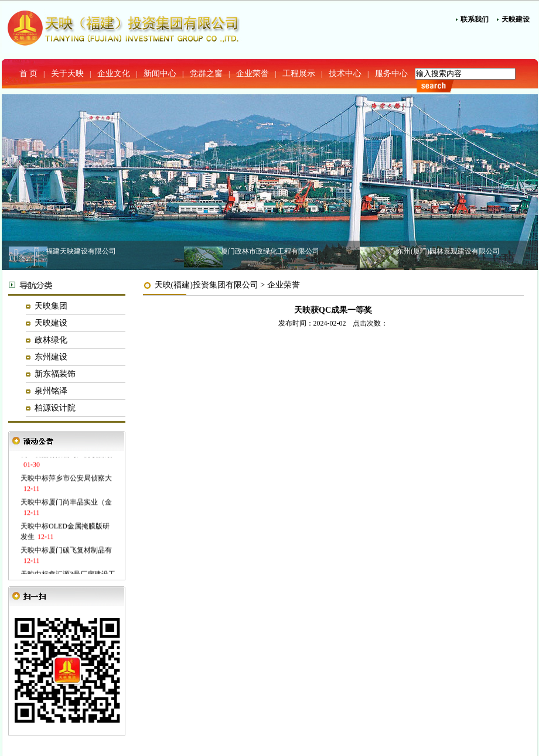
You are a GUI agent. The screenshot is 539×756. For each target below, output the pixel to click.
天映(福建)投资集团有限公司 (207, 285)
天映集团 (51, 306)
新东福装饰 (55, 374)
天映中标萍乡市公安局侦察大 (66, 479)
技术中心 (345, 73)
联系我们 (475, 19)
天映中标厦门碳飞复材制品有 (66, 551)
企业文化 (114, 73)
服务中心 (391, 73)
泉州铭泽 (51, 391)
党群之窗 (206, 73)
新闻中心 (160, 73)
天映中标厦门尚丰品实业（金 (66, 503)
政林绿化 (51, 340)
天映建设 (516, 19)
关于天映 (67, 73)
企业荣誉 (253, 73)
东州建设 (51, 357)
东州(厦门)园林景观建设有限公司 (448, 251)
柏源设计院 (55, 408)
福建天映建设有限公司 (81, 251)
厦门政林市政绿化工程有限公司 (270, 251)
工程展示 (299, 73)
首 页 (29, 73)
